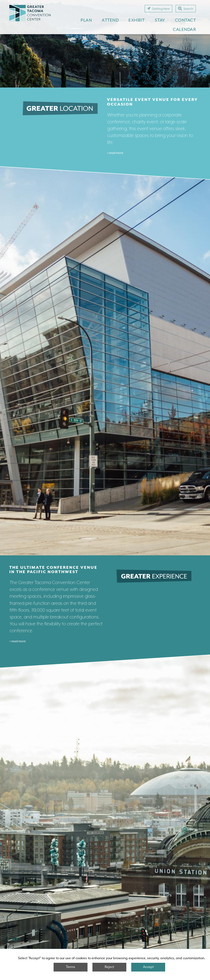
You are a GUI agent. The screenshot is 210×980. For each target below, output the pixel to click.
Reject (109, 967)
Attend (110, 20)
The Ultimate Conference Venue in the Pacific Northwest (53, 570)
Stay (160, 20)
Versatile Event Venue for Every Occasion (152, 102)
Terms (71, 967)
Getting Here (158, 8)
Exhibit (137, 20)
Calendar (184, 29)
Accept (148, 967)
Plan (86, 20)
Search (186, 8)
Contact (186, 20)
